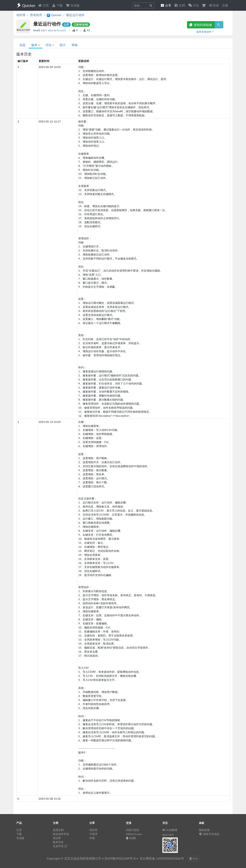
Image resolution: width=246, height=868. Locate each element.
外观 (92, 838)
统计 (63, 45)
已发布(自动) (81, 24)
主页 (43, 5)
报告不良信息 (209, 834)
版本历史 (58, 842)
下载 (57, 5)
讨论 (49, 45)
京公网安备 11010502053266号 (162, 858)
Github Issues (134, 834)
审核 (75, 45)
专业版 (73, 5)
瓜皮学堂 (60, 846)
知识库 (57, 838)
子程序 (93, 834)
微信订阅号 (168, 835)
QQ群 (131, 838)
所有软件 (36, 15)
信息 (22, 45)
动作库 (21, 15)
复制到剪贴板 (201, 25)
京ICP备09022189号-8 (120, 858)
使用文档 (58, 830)
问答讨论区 (133, 830)
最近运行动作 (75, 15)
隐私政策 (204, 830)
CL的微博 (170, 830)
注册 (225, 5)
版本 (35, 45)
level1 (37, 30)
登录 (214, 5)
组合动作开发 (61, 834)
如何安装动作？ (205, 32)
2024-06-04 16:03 (57, 30)
